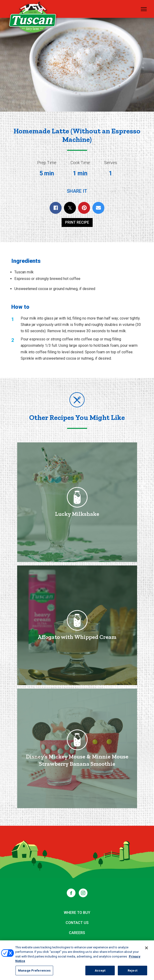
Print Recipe (77, 222)
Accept (100, 973)
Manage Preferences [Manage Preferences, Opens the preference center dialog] (34, 973)
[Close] (146, 950)
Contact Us (77, 923)
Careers (77, 933)
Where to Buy (77, 913)
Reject (132, 973)
